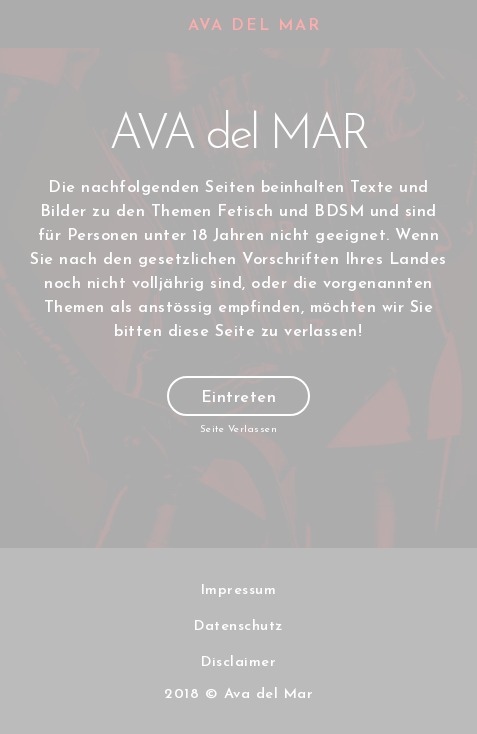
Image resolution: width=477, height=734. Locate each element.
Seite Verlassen (239, 429)
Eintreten (239, 398)
